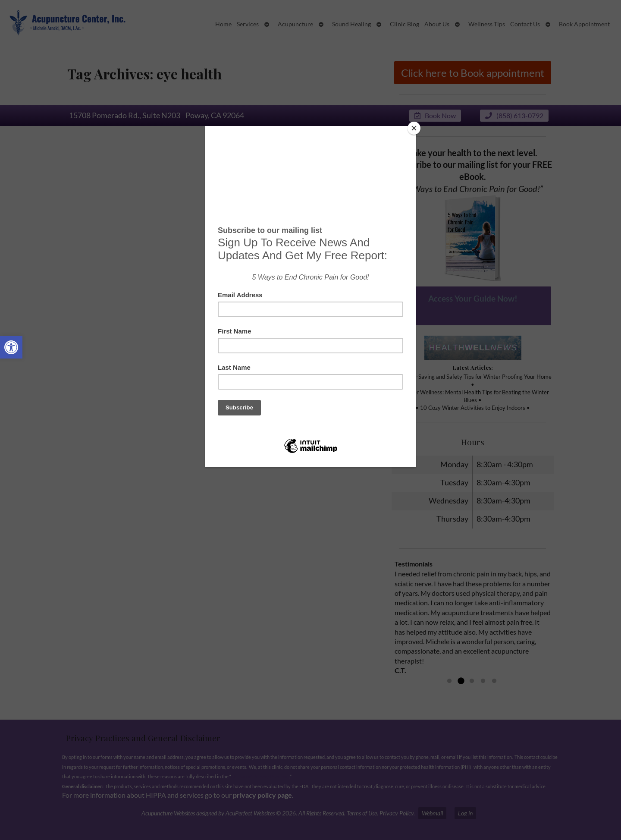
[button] (11, 347)
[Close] (414, 128)
